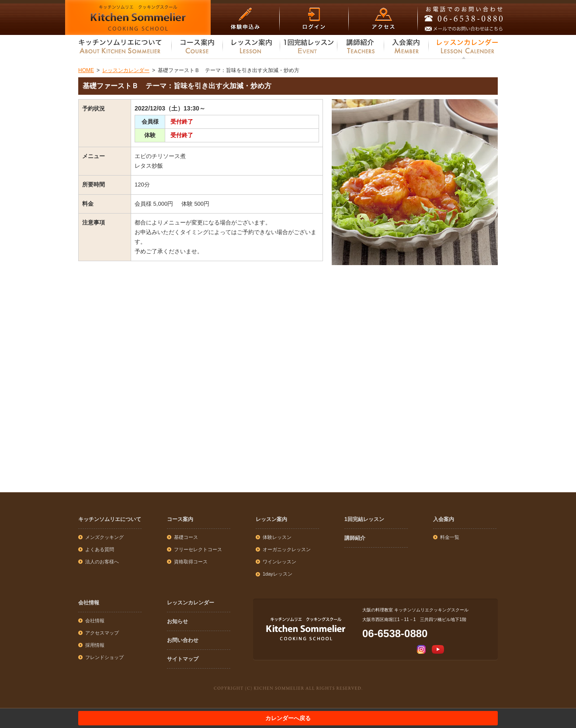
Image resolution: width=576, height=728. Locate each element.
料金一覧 (450, 537)
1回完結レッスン (364, 519)
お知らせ (177, 621)
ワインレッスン (279, 562)
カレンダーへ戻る (288, 718)
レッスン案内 (271, 519)
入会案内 (444, 519)
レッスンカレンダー (191, 603)
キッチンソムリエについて (110, 519)
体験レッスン (277, 537)
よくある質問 (100, 549)
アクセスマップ (102, 633)
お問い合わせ (183, 640)
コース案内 (180, 519)
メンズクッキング (104, 537)
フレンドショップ (104, 657)
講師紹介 (355, 538)
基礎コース (186, 537)
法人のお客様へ (102, 562)
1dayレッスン (278, 574)
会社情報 (89, 603)
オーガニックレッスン (287, 549)
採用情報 (95, 645)
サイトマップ (183, 659)
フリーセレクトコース (198, 549)
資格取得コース (191, 562)
